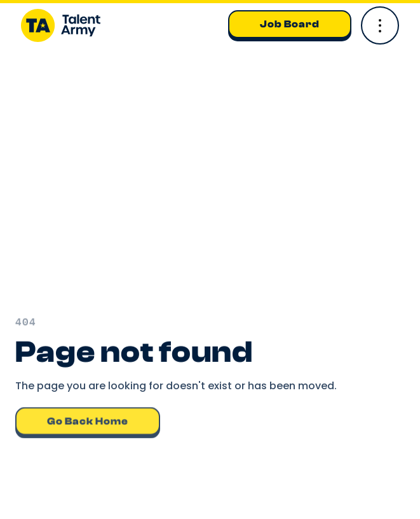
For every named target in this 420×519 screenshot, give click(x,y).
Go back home (88, 421)
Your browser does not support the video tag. (210, 188)
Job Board (290, 24)
